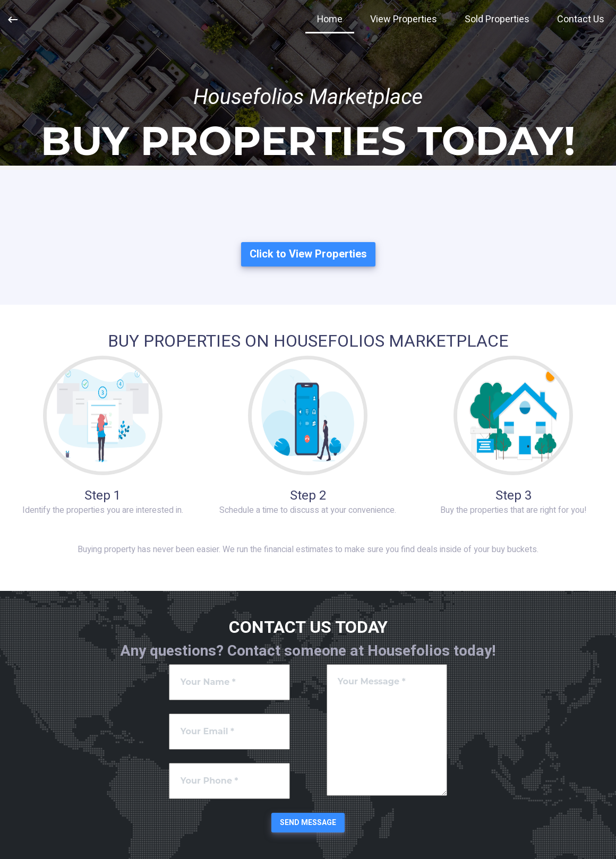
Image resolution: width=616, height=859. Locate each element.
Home (330, 19)
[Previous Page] (13, 20)
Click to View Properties (308, 254)
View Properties (404, 19)
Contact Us (581, 19)
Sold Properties (497, 19)
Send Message (308, 823)
